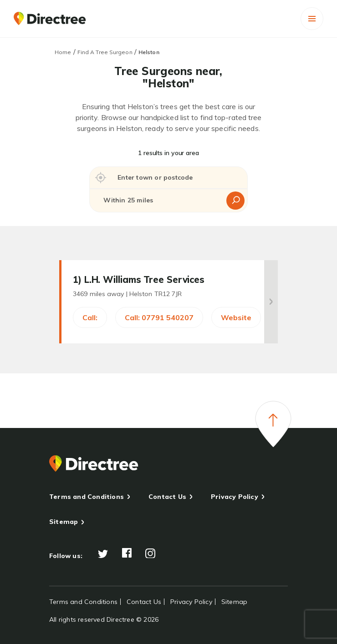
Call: (90, 317)
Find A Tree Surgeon (105, 52)
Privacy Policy (235, 497)
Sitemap (64, 522)
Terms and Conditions (87, 497)
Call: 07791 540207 (159, 317)
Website (236, 317)
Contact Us (167, 497)
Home (63, 52)
